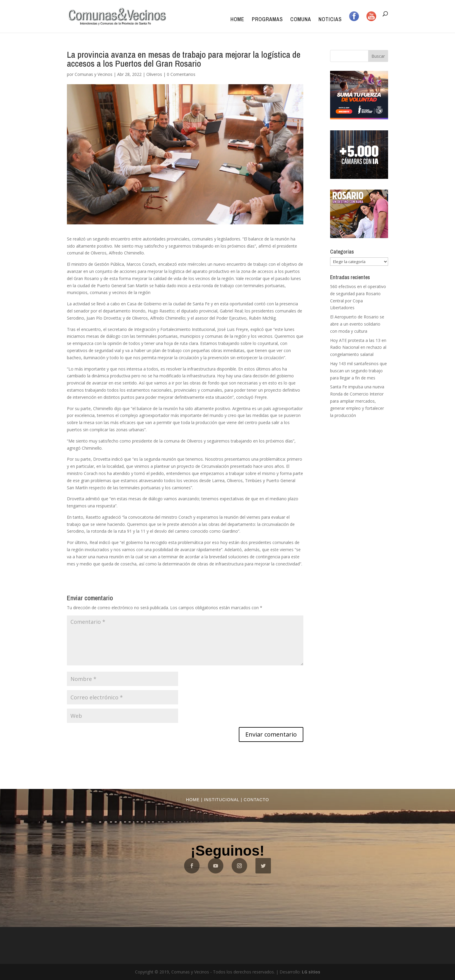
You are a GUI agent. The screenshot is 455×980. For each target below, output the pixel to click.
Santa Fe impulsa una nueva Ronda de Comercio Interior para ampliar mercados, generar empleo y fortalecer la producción (357, 401)
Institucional (222, 800)
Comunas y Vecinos (94, 74)
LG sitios (311, 972)
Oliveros (154, 74)
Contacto (256, 800)
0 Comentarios (181, 74)
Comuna (301, 20)
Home (237, 20)
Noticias (330, 20)
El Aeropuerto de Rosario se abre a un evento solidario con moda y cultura (357, 324)
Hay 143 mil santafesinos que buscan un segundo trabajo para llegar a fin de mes (358, 371)
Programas (267, 20)
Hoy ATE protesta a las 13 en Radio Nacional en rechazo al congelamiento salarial (358, 347)
